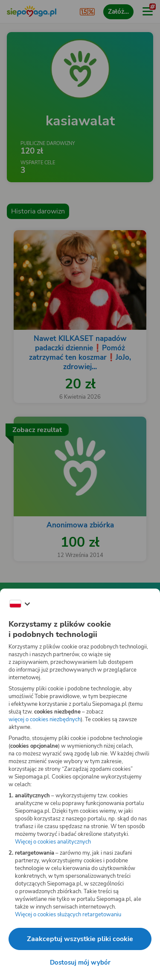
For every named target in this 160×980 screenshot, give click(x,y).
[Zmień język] (20, 604)
